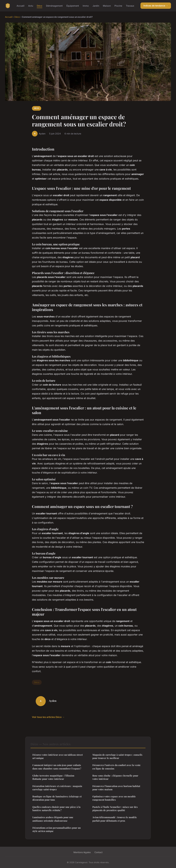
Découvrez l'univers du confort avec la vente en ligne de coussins (116, 767)
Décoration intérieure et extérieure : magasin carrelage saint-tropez (57, 788)
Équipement (73, 6)
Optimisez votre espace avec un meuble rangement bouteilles (114, 798)
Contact (98, 852)
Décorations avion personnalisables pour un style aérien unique (57, 829)
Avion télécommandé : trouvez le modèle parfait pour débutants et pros (115, 819)
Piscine (118, 6)
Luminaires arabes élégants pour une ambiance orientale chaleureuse (53, 819)
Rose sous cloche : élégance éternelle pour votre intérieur (115, 777)
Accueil (21, 6)
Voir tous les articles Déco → (48, 717)
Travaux (130, 6)
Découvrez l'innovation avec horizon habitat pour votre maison (116, 788)
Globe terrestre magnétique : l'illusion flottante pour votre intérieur (53, 777)
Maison (107, 6)
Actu (31, 6)
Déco (40, 6)
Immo (86, 6)
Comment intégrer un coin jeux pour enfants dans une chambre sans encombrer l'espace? (57, 767)
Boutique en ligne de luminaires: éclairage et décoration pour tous (57, 798)
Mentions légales (82, 852)
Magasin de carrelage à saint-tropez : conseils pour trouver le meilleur (117, 756)
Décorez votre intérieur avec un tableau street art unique (58, 756)
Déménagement (54, 6)
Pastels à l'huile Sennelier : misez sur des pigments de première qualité (115, 809)
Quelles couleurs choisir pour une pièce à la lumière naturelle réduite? (56, 809)
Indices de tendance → (156, 6)
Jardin (96, 6)
